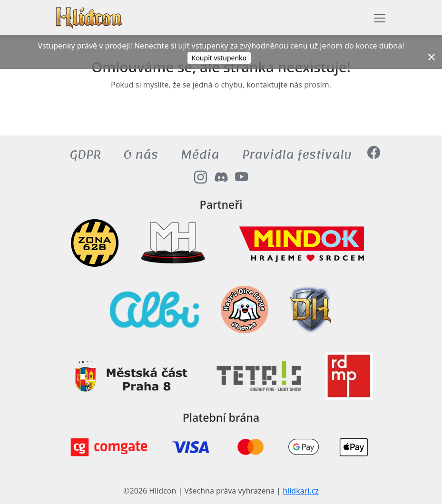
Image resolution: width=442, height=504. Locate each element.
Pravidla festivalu (297, 155)
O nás (141, 155)
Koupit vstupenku (219, 58)
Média (200, 155)
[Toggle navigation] (380, 18)
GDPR (85, 155)
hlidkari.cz (301, 491)
